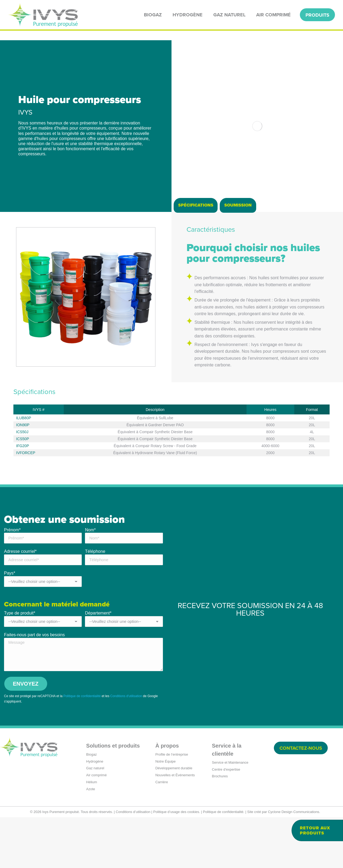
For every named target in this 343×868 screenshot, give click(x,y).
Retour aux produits (315, 830)
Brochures (220, 827)
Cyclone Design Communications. (294, 863)
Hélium (92, 833)
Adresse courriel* (20, 602)
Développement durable (174, 819)
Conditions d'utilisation (126, 747)
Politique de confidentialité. (224, 863)
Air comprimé (97, 826)
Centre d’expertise (226, 820)
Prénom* (12, 581)
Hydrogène (95, 812)
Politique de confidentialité (82, 747)
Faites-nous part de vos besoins (34, 685)
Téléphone (95, 602)
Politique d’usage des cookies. (177, 863)
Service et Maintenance (230, 813)
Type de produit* (20, 664)
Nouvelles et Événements (175, 826)
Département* (98, 664)
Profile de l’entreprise (172, 805)
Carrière (162, 833)
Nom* (90, 581)
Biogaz (92, 805)
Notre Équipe (166, 812)
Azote (91, 840)
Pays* (10, 624)
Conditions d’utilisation (133, 863)
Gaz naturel (95, 819)
